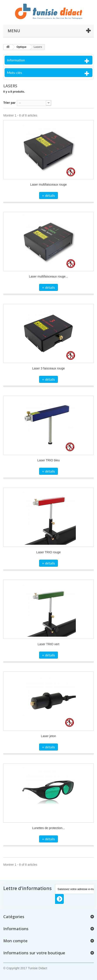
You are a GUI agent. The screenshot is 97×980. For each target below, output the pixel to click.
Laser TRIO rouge (48, 552)
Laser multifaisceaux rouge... (49, 276)
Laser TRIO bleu (48, 460)
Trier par (9, 103)
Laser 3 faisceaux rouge (48, 368)
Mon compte (15, 941)
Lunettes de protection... (48, 828)
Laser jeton (48, 736)
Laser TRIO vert (48, 644)
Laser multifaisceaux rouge (48, 185)
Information (16, 60)
